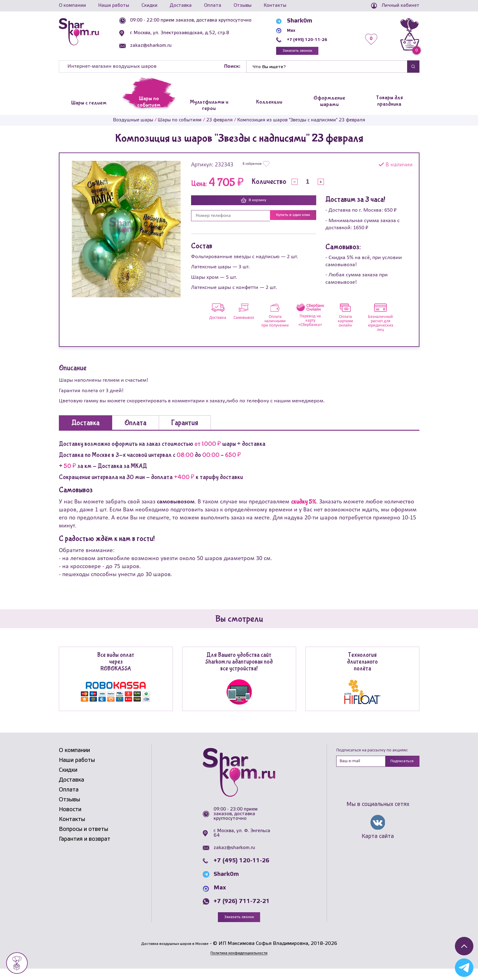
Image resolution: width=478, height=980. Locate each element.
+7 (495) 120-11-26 (320, 39)
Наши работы (114, 6)
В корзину (254, 204)
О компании (72, 6)
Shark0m (304, 21)
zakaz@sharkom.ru (166, 46)
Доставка (181, 6)
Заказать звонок (312, 52)
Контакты (275, 6)
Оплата (213, 6)
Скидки (149, 6)
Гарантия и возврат (85, 850)
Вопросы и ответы (84, 840)
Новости (70, 820)
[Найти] (327, 70)
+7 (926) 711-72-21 (242, 912)
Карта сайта (378, 848)
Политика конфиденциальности (239, 964)
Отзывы (243, 6)
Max (298, 30)
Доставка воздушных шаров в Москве (175, 955)
